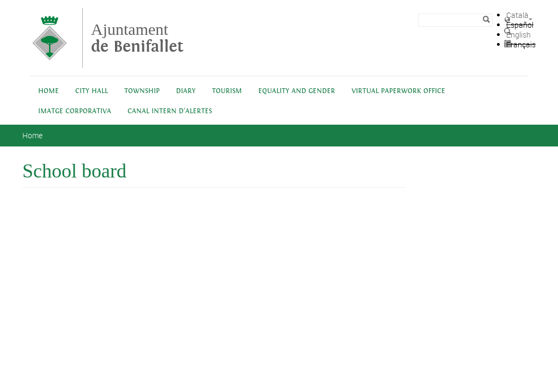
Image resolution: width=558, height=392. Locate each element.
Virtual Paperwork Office (398, 91)
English (518, 35)
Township (142, 91)
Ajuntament (137, 38)
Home (48, 91)
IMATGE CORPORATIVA (75, 111)
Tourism (227, 91)
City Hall (92, 91)
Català (517, 15)
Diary (186, 91)
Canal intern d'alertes (170, 111)
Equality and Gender (297, 91)
